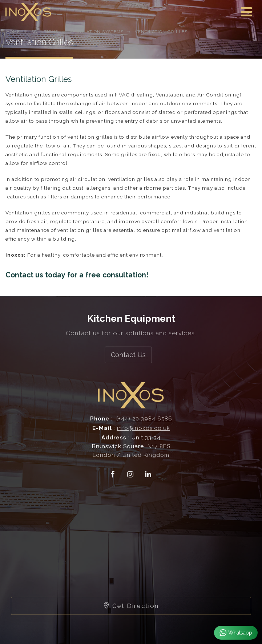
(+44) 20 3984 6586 (144, 419)
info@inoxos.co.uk (144, 428)
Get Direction (131, 606)
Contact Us (128, 355)
